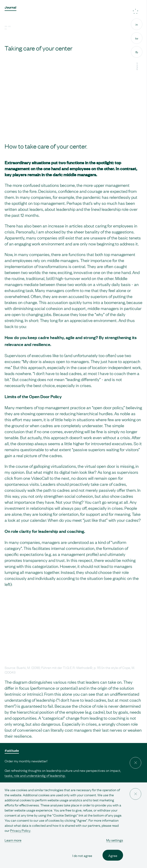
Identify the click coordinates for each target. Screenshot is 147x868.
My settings (115, 840)
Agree (113, 855)
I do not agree (82, 855)
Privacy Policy (20, 830)
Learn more (13, 840)
